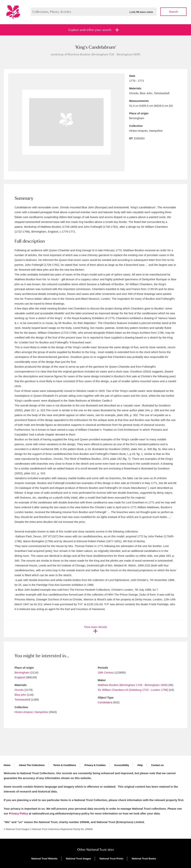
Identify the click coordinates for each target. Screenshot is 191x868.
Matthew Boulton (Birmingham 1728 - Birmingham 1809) (133, 685)
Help (140, 765)
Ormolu (19, 690)
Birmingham (22, 672)
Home (7, 765)
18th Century (106, 672)
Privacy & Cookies (95, 765)
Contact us (157, 765)
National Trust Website (44, 859)
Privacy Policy (18, 813)
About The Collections (32, 765)
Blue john (20, 695)
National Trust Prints (111, 859)
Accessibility (122, 765)
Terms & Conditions (65, 765)
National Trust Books (144, 859)
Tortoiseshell (22, 699)
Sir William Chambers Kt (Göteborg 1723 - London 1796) (133, 690)
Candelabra (105, 702)
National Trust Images (78, 859)
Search (173, 12)
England (20, 677)
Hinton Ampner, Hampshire (31, 712)
